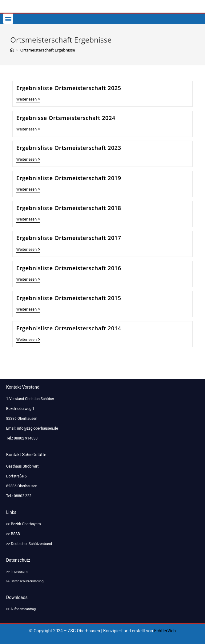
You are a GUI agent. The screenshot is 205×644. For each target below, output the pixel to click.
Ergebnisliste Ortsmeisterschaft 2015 (69, 298)
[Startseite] (12, 50)
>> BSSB (13, 534)
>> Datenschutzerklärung (25, 581)
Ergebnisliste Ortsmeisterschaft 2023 (69, 148)
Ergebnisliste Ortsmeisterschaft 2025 (69, 88)
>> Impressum (17, 572)
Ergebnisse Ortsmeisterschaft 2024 (66, 118)
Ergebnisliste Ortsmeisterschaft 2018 (69, 208)
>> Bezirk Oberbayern (24, 524)
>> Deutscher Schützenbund (29, 544)
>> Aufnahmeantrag (21, 609)
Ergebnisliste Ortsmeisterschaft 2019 (69, 178)
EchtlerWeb (165, 631)
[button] (8, 19)
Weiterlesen (28, 99)
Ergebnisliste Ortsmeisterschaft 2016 (69, 268)
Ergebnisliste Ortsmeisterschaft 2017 (69, 238)
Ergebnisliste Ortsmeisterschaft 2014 (69, 328)
